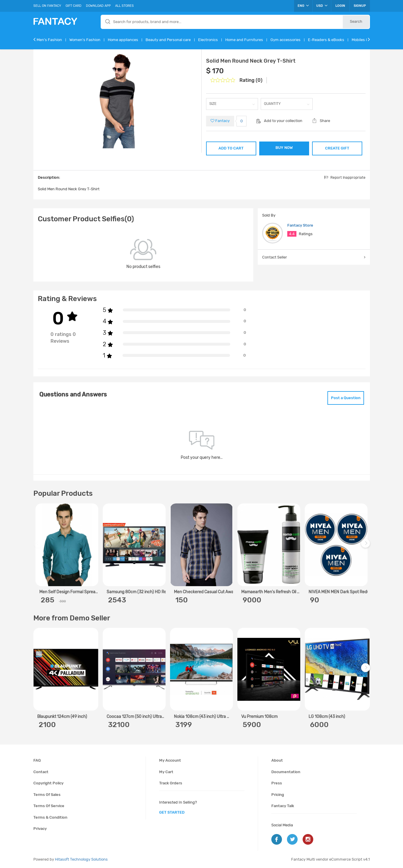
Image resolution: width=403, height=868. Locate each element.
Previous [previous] (39, 546)
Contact (41, 772)
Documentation (286, 772)
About (277, 760)
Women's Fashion (85, 40)
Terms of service (49, 806)
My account (170, 760)
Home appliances (123, 40)
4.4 (292, 234)
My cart (166, 772)
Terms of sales (47, 795)
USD (322, 6)
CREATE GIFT (337, 148)
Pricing (278, 795)
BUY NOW (284, 148)
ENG (303, 6)
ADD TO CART (231, 148)
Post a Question (346, 398)
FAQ (37, 760)
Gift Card (74, 6)
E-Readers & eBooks (326, 40)
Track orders (171, 783)
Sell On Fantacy (47, 6)
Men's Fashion (49, 40)
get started (172, 812)
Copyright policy (48, 783)
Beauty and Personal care (168, 40)
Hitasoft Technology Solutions (81, 859)
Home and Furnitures (244, 40)
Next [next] (366, 546)
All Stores (124, 6)
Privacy (40, 829)
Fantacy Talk (283, 806)
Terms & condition (50, 817)
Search (356, 21)
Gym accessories (285, 40)
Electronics (208, 40)
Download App (98, 6)
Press (277, 783)
